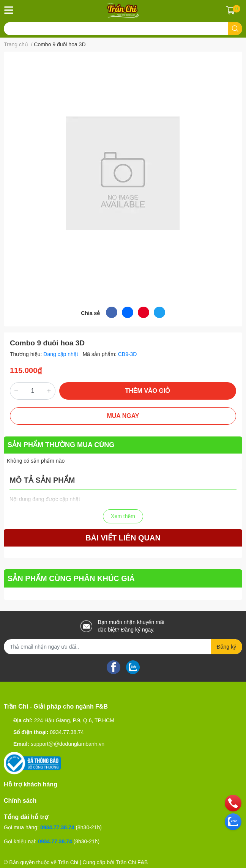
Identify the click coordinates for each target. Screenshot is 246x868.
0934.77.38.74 (67, 732)
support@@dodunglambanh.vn (68, 744)
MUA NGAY (123, 416)
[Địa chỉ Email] (123, 647)
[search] (235, 29)
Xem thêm (123, 516)
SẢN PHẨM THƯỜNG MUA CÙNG (61, 445)
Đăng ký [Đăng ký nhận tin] (226, 647)
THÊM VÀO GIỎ (148, 391)
